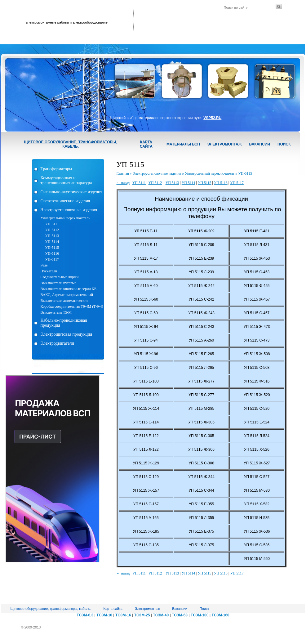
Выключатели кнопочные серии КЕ (69, 289)
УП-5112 (52, 230)
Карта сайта (146, 144)
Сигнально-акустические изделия (71, 192)
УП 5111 (139, 183)
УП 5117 (237, 183)
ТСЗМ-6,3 (85, 615)
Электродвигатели (57, 343)
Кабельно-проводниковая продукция (64, 323)
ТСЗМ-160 (220, 615)
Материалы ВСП (183, 144)
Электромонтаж (225, 144)
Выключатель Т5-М (56, 312)
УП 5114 (188, 183)
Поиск (284, 144)
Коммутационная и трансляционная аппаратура (66, 180)
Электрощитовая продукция (66, 334)
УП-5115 (52, 248)
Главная (123, 173)
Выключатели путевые (58, 283)
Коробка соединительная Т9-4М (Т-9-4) (72, 306)
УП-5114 (52, 242)
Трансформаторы (56, 169)
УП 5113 (172, 183)
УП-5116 (52, 253)
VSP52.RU (212, 118)
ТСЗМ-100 (200, 615)
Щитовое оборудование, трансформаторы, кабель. (71, 144)
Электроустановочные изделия (69, 210)
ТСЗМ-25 (142, 615)
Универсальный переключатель (65, 218)
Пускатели (49, 271)
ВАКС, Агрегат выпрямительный (67, 295)
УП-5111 (52, 224)
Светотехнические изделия (65, 201)
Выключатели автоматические (64, 301)
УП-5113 (52, 236)
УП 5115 (205, 183)
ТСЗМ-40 (161, 615)
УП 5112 (155, 183)
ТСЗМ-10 (104, 615)
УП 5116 (221, 183)
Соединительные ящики (60, 277)
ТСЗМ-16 (123, 615)
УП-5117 (52, 259)
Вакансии (260, 144)
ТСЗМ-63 (180, 615)
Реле (44, 265)
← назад (123, 183)
